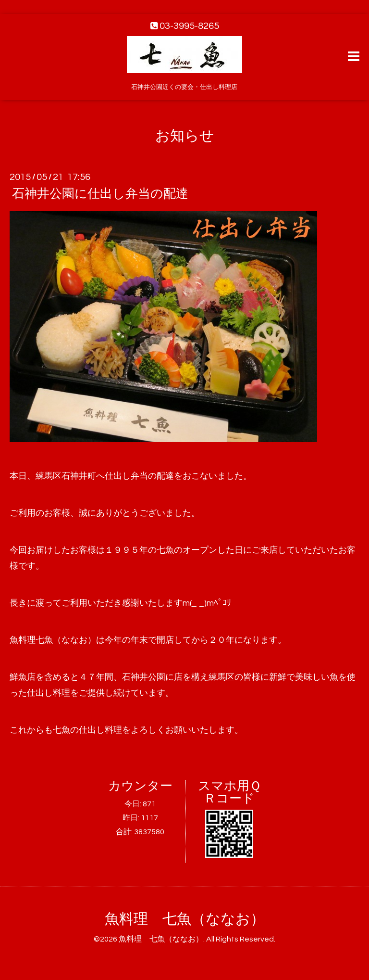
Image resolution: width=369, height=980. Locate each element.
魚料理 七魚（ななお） (185, 919)
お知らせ (185, 136)
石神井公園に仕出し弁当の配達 (100, 194)
